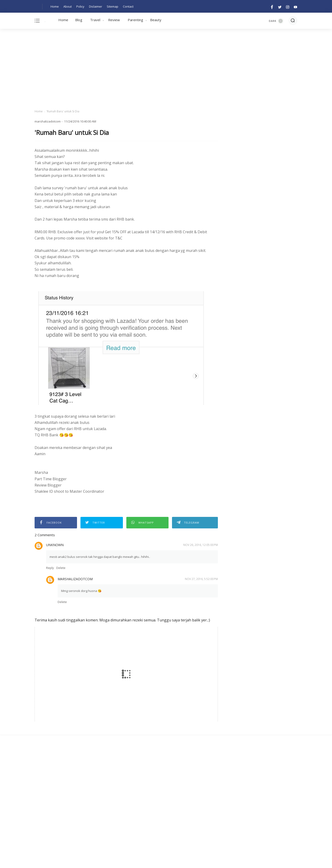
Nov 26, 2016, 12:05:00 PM (201, 545)
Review (114, 20)
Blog (79, 20)
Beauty (156, 20)
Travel (95, 20)
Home (55, 6)
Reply (50, 568)
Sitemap (113, 6)
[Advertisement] (166, 69)
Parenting (135, 20)
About (68, 6)
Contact (128, 6)
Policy (80, 6)
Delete (61, 568)
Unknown (55, 545)
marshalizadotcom (75, 579)
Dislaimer (96, 6)
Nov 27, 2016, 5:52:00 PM (201, 579)
